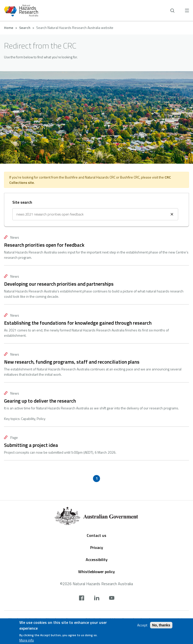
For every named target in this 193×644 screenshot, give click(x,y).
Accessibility (97, 560)
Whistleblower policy (96, 572)
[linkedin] (97, 598)
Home (9, 28)
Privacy (97, 547)
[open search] (172, 11)
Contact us (96, 535)
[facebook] (82, 598)
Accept (142, 625)
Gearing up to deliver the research (40, 401)
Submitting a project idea (31, 445)
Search (25, 28)
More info (27, 640)
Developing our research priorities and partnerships (59, 284)
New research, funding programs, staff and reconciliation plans (72, 362)
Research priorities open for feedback (44, 245)
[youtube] (112, 598)
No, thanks (161, 625)
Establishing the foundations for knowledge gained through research (78, 323)
